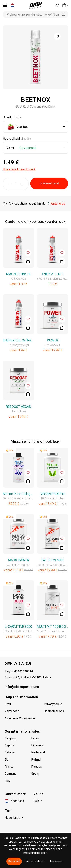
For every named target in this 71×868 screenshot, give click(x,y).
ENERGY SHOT (53, 274)
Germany (11, 774)
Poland (36, 760)
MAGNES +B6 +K (19, 274)
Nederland (38, 752)
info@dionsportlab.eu (22, 687)
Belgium (10, 738)
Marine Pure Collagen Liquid (19, 494)
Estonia (10, 752)
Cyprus (9, 745)
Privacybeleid (53, 704)
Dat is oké (14, 861)
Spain (35, 774)
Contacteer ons (54, 711)
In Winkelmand (49, 183)
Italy (8, 781)
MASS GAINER (18, 560)
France (9, 767)
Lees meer (57, 861)
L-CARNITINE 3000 (19, 627)
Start (8, 704)
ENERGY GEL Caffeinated (19, 340)
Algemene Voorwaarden (21, 718)
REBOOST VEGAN (19, 407)
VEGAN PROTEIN (52, 494)
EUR (36, 801)
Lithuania (37, 745)
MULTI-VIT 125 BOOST (53, 627)
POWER (52, 340)
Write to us (58, 203)
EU (7, 760)
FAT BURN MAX (53, 560)
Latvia (35, 738)
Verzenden (12, 711)
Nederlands (12, 818)
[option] (35, 57)
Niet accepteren (35, 861)
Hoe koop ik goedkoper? (19, 169)
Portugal (37, 767)
